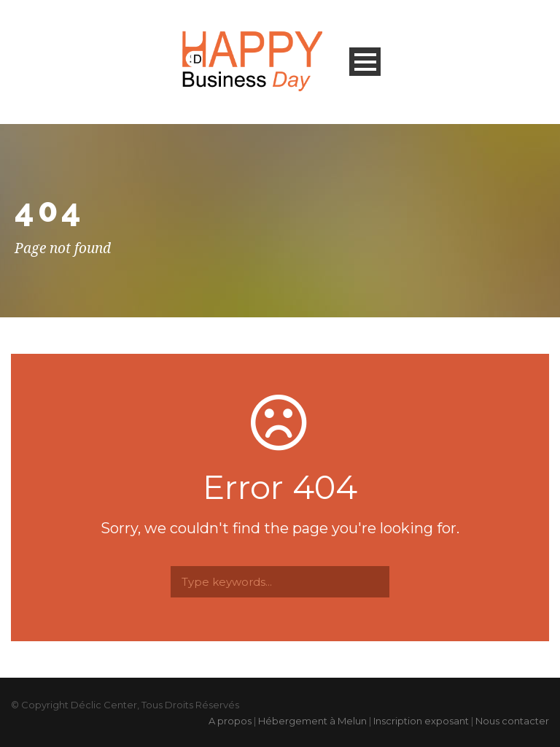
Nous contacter (512, 721)
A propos (230, 721)
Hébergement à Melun (312, 721)
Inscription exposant (421, 721)
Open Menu (365, 62)
